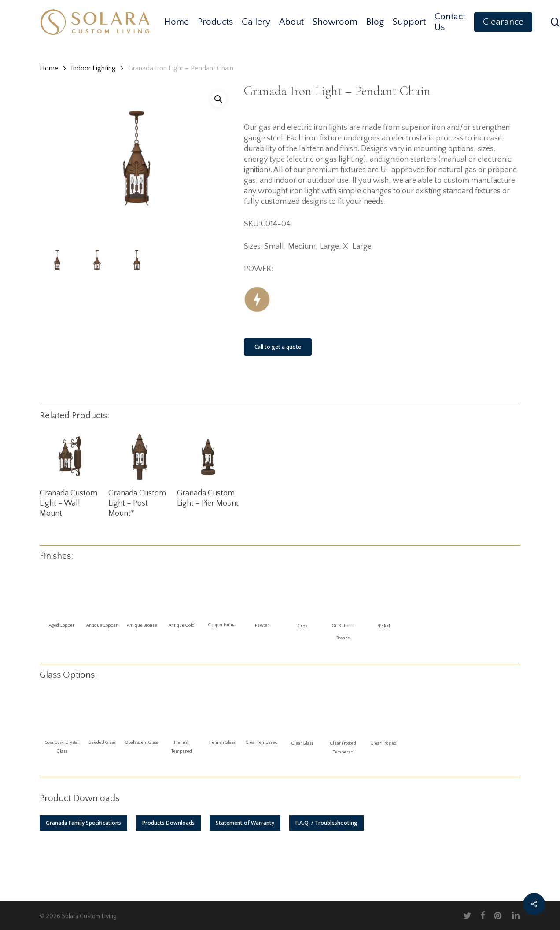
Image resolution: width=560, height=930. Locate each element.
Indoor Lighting (93, 68)
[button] (83, 823)
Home (49, 68)
